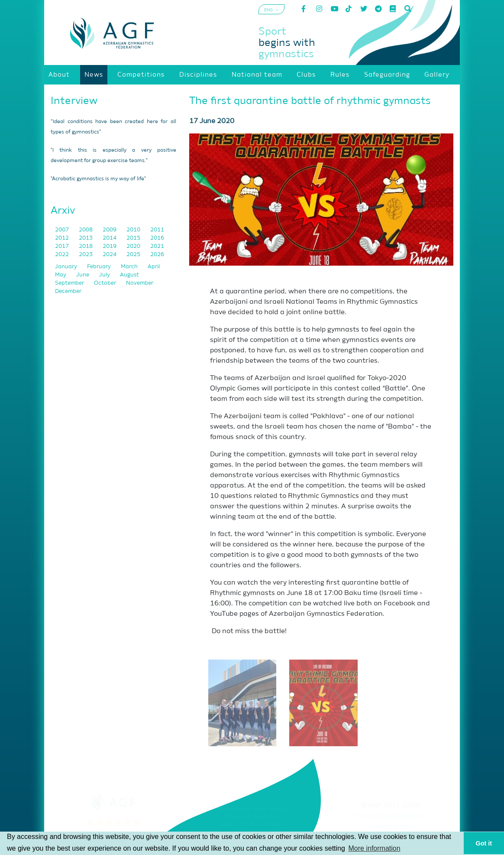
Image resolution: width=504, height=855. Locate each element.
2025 (134, 255)
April (154, 267)
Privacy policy (390, 827)
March (130, 267)
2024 (110, 255)
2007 (63, 230)
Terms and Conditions (390, 816)
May (61, 275)
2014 (110, 238)
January (67, 267)
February (100, 267)
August (129, 275)
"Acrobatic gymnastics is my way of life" (98, 179)
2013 (86, 238)
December (68, 291)
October (106, 283)
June (83, 275)
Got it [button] (484, 843)
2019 (110, 246)
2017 (63, 246)
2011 (157, 230)
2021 (157, 246)
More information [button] (375, 848)
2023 (86, 255)
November (140, 283)
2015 (134, 238)
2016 (157, 238)
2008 (86, 230)
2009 (110, 230)
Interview (74, 101)
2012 (63, 238)
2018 (86, 246)
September (70, 283)
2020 (134, 246)
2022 (63, 255)
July (105, 275)
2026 (157, 255)
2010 (134, 230)
